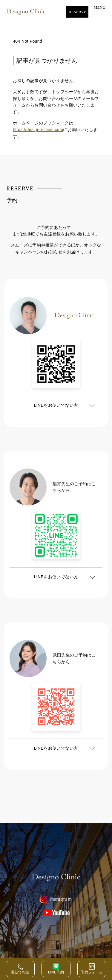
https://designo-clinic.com (38, 130)
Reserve (78, 12)
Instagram (56, 899)
